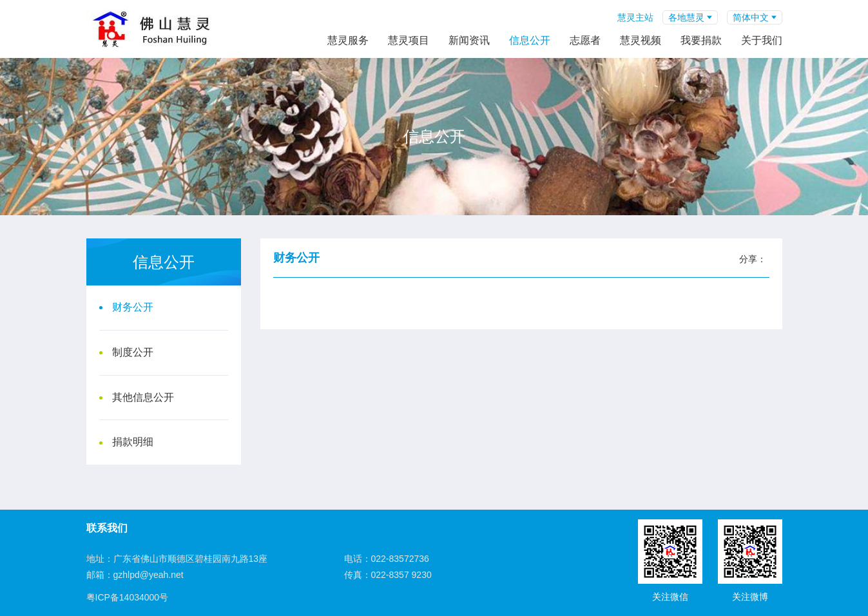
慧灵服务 (348, 40)
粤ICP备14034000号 (128, 597)
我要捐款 (701, 40)
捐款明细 (133, 442)
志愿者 (585, 40)
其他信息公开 (143, 397)
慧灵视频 (641, 40)
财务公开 (133, 307)
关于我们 (762, 40)
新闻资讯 (469, 40)
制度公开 (133, 352)
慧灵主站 (635, 17)
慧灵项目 (409, 40)
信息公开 (530, 40)
